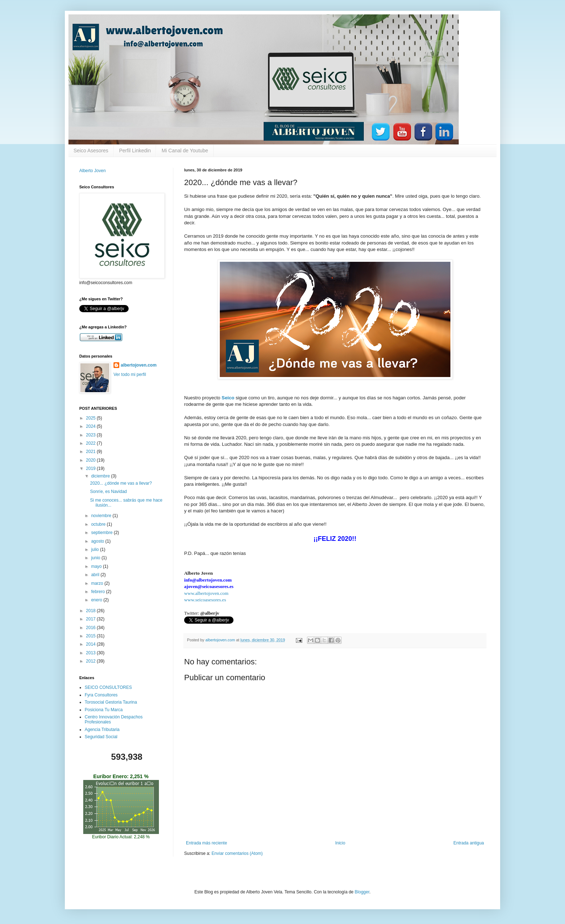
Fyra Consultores (101, 695)
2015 (92, 636)
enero (97, 600)
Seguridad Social (101, 737)
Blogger (362, 892)
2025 (92, 418)
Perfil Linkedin (135, 151)
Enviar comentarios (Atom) (237, 853)
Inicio (340, 843)
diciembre (101, 476)
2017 (92, 619)
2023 (92, 435)
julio (96, 550)
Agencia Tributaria (102, 730)
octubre (99, 524)
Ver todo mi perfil (130, 374)
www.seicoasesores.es (205, 600)
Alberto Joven (92, 171)
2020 (92, 460)
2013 (92, 653)
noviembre (102, 516)
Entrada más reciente (206, 843)
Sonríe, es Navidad (108, 492)
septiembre (103, 533)
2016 (92, 628)
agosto (98, 541)
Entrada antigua (469, 843)
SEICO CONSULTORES (108, 687)
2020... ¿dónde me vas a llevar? (121, 483)
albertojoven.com (139, 365)
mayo (97, 566)
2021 (92, 452)
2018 (92, 611)
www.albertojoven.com (206, 593)
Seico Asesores (91, 151)
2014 (92, 644)
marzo (98, 583)
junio (96, 558)
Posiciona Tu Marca (104, 710)
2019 (92, 468)
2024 (92, 426)
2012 (92, 661)
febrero (99, 592)
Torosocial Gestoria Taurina (111, 702)
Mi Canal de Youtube (185, 151)
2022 (92, 443)
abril (96, 575)
